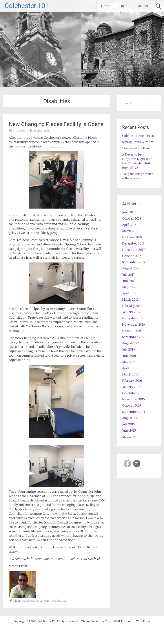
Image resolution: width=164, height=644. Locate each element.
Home (106, 6)
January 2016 (131, 387)
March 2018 (130, 231)
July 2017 (128, 275)
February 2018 (132, 237)
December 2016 (133, 318)
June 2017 (129, 281)
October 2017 (132, 256)
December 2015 (133, 393)
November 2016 (134, 324)
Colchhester (43, 601)
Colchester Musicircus (138, 136)
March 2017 (130, 300)
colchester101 (41, 131)
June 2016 (129, 356)
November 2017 (133, 250)
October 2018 (132, 218)
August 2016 (131, 343)
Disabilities (59, 601)
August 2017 (131, 268)
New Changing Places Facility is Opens (56, 124)
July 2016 (129, 349)
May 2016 (129, 362)
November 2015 (133, 399)
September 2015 (134, 412)
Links (123, 6)
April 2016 (129, 368)
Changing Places (85, 138)
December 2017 (133, 243)
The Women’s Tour (136, 148)
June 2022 (129, 212)
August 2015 (131, 418)
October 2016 (132, 331)
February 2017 (132, 306)
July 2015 (128, 424)
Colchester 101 (27, 6)
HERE (53, 559)
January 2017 (131, 312)
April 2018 (129, 225)
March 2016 (130, 374)
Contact (142, 6)
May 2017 (129, 287)
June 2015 (129, 430)
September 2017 (134, 262)
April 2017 (129, 293)
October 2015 (132, 406)
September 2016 (134, 337)
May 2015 (129, 437)
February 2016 (132, 381)
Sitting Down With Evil (138, 142)
